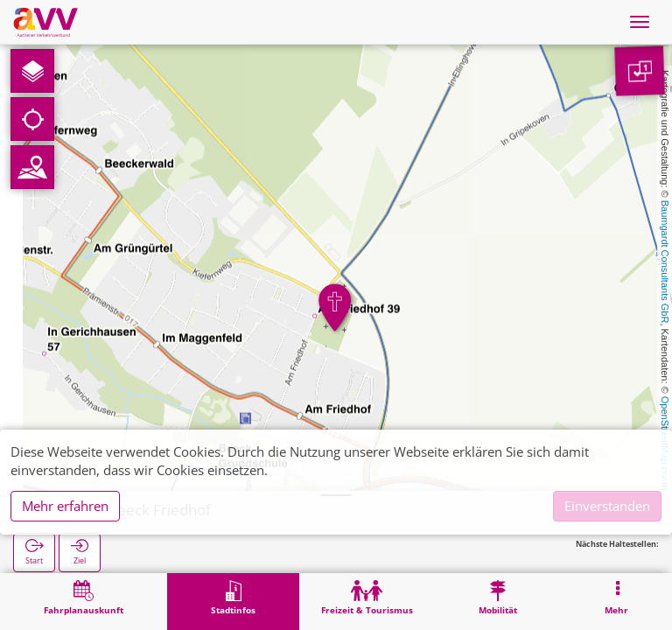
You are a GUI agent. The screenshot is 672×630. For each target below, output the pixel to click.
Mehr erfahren (65, 506)
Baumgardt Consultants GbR (665, 262)
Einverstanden (607, 506)
